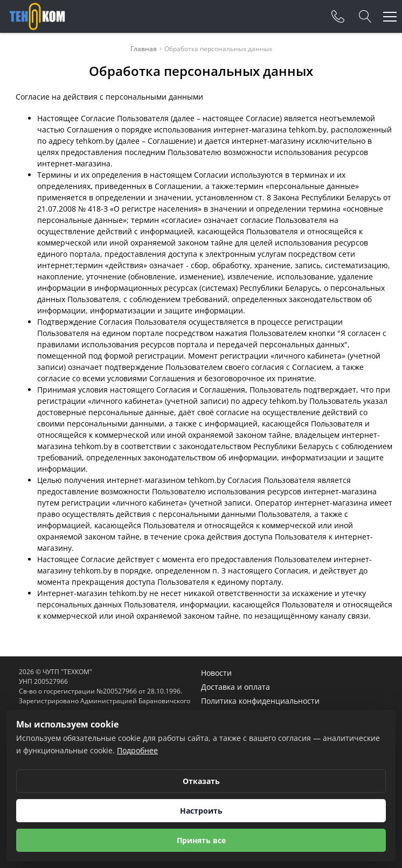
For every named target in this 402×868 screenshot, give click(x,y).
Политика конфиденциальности (260, 701)
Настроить (201, 811)
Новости (216, 673)
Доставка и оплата (235, 687)
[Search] (365, 17)
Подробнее (137, 750)
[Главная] (37, 16)
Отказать (201, 781)
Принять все (201, 840)
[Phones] (338, 17)
